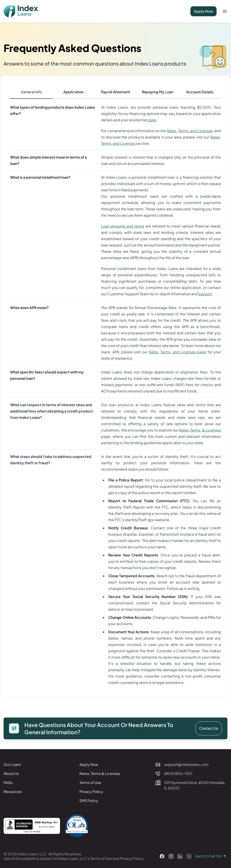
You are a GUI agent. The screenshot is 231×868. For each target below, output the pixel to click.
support (205, 294)
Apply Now (203, 11)
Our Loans (12, 764)
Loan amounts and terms (123, 226)
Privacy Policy (91, 792)
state (152, 120)
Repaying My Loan (158, 92)
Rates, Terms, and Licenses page (177, 352)
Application (73, 92)
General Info (31, 92)
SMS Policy (89, 801)
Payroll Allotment (115, 92)
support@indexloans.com (186, 764)
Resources (13, 792)
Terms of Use (90, 782)
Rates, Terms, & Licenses (200, 430)
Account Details (200, 92)
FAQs (8, 782)
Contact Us (209, 728)
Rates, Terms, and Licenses (190, 131)
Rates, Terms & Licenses (100, 773)
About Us (11, 773)
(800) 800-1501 (178, 773)
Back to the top (211, 856)
